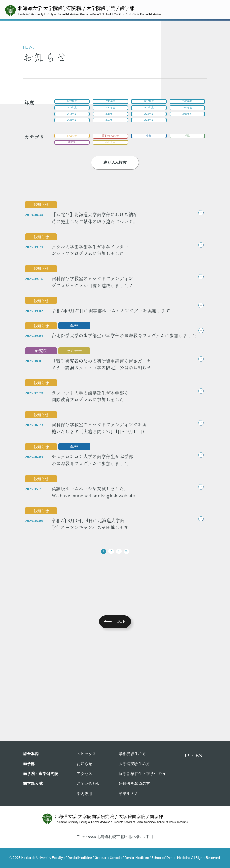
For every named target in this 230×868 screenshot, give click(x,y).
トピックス (86, 754)
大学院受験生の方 (134, 764)
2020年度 (149, 120)
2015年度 (110, 111)
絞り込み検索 (115, 177)
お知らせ (72, 147)
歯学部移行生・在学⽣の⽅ (142, 774)
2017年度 (187, 111)
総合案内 (31, 754)
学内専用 (84, 794)
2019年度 (110, 120)
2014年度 (72, 111)
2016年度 (149, 111)
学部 (149, 147)
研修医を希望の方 (134, 784)
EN (199, 756)
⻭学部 (29, 764)
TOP (121, 707)
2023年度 (110, 129)
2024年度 (149, 129)
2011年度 (110, 102)
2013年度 (187, 102)
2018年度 (72, 120)
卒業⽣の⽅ (129, 794)
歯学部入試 (33, 784)
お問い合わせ (88, 784)
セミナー (110, 156)
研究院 (72, 156)
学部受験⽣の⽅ (133, 754)
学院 (187, 147)
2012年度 (149, 102)
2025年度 (72, 102)
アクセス (84, 774)
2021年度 (187, 120)
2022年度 (72, 129)
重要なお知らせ (110, 147)
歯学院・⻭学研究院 (41, 774)
